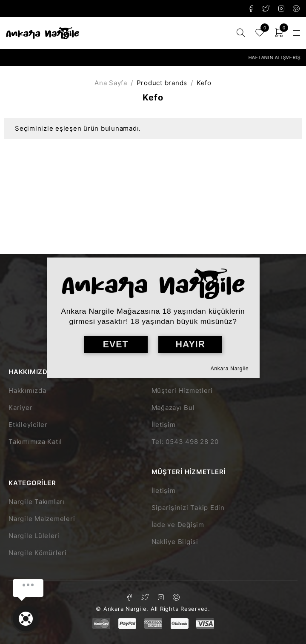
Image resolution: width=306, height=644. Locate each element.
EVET (116, 344)
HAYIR (190, 344)
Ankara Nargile (230, 369)
